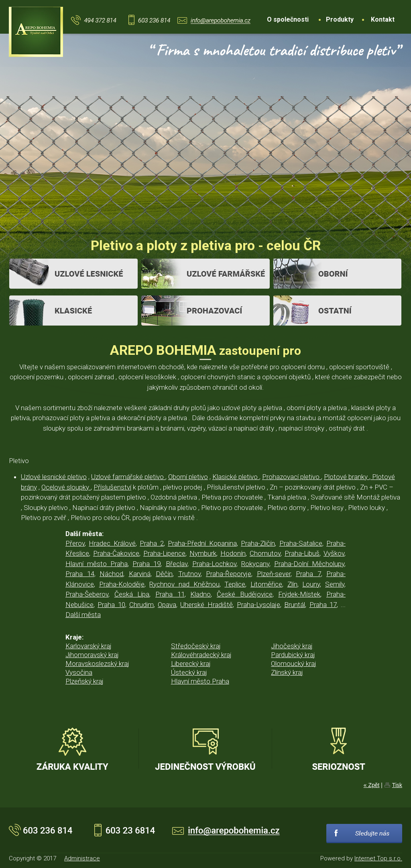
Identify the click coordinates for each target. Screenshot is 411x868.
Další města (83, 615)
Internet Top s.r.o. (378, 858)
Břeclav (177, 564)
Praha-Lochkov (214, 564)
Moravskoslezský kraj (97, 664)
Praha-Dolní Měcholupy (309, 564)
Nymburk (203, 553)
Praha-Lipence (164, 553)
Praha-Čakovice (116, 553)
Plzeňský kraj (84, 681)
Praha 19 (146, 564)
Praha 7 (308, 574)
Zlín (292, 584)
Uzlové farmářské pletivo (128, 477)
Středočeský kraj (196, 646)
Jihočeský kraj (292, 646)
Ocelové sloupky (66, 487)
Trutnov (189, 574)
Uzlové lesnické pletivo (54, 477)
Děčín (164, 574)
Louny (311, 584)
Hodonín (233, 553)
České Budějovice (245, 594)
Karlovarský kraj (89, 646)
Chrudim (141, 605)
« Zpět (372, 785)
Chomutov (265, 553)
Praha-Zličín (258, 543)
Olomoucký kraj (294, 664)
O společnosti (288, 19)
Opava (167, 605)
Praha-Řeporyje (229, 574)
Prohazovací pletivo (292, 477)
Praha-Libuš (302, 553)
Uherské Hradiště (206, 605)
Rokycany (255, 564)
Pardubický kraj (293, 655)
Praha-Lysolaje (258, 605)
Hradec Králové (112, 543)
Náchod (111, 574)
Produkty (340, 19)
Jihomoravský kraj (92, 655)
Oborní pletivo (188, 477)
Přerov (75, 543)
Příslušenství (112, 487)
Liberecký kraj (191, 664)
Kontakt (383, 19)
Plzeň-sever (274, 574)
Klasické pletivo (236, 477)
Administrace (82, 858)
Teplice (235, 584)
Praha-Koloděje (122, 584)
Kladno (200, 594)
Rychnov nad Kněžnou (184, 584)
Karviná (140, 574)
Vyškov (334, 553)
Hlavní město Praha (97, 564)
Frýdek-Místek (299, 594)
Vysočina (79, 672)
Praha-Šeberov (87, 594)
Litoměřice (266, 584)
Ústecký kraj (189, 672)
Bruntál (295, 605)
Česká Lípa (132, 594)
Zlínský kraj (287, 672)
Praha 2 (152, 543)
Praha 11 (170, 594)
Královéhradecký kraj (201, 655)
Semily (335, 584)
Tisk (397, 785)
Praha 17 (323, 605)
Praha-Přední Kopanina (202, 543)
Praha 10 (111, 605)
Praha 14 (80, 574)
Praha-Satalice (301, 543)
